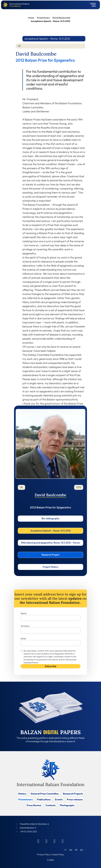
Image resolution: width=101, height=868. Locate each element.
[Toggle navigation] (92, 5)
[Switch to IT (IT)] (66, 850)
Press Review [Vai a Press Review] (34, 805)
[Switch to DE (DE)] (71, 850)
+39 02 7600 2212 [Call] (28, 831)
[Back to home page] (6, 5)
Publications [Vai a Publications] (44, 799)
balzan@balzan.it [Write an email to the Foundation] (28, 828)
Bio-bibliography (51, 518)
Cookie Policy (58, 854)
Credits (51, 860)
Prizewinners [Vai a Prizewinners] (25, 799)
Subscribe (51, 666)
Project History (51, 567)
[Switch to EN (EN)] (81, 850)
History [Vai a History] (22, 794)
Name (23, 613)
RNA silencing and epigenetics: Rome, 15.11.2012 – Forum (50, 543)
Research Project (51, 555)
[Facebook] (38, 841)
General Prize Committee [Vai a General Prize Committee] (45, 794)
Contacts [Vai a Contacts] (51, 805)
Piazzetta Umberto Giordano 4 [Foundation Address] (34, 824)
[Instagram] (55, 841)
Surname (25, 626)
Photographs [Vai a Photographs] (67, 805)
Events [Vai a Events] (59, 799)
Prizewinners (43, 18)
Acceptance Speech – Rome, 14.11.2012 (50, 531)
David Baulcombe (61, 18)
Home (31, 18)
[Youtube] (63, 841)
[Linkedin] (46, 841)
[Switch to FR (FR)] (76, 850)
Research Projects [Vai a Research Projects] (73, 794)
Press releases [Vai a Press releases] (75, 799)
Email (23, 638)
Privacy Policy (43, 854)
